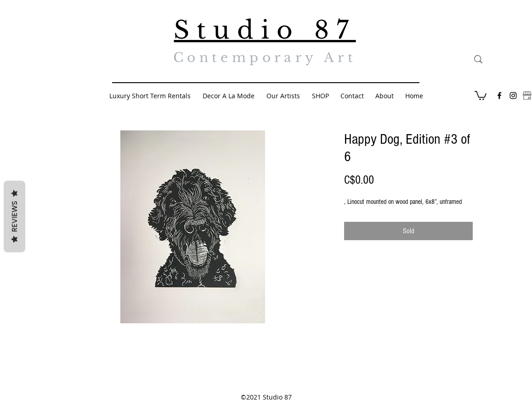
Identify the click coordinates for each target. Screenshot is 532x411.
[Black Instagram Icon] (513, 96)
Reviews (14, 216)
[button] (481, 95)
